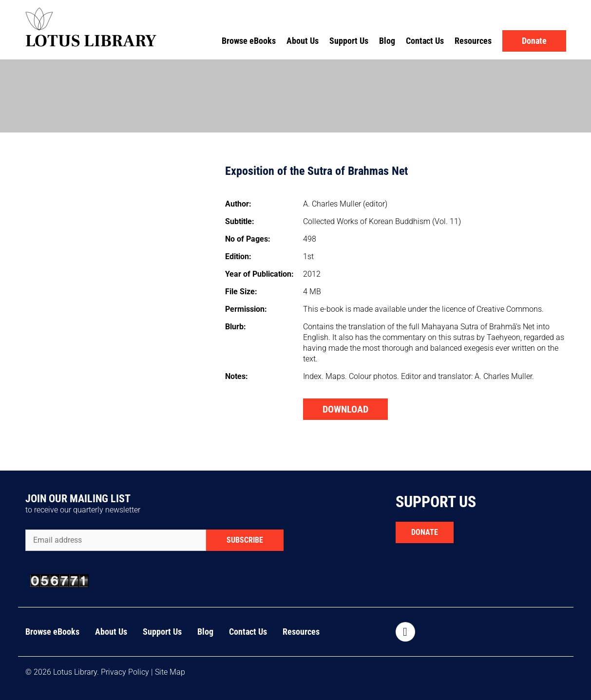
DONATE (425, 532)
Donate (534, 41)
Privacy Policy (125, 672)
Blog (387, 41)
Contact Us (425, 41)
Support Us (349, 41)
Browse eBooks (249, 41)
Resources (473, 41)
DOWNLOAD (345, 409)
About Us (303, 41)
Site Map (170, 672)
